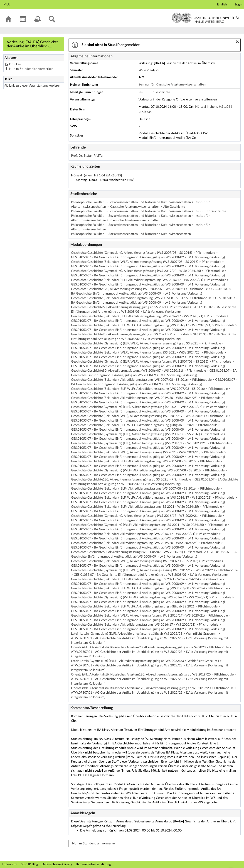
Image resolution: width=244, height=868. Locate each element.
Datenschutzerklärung (57, 864)
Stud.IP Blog (29, 864)
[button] (237, 42)
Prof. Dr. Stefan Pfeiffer (87, 156)
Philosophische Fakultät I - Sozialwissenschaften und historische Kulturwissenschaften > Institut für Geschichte (149, 211)
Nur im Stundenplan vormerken (31, 69)
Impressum (10, 864)
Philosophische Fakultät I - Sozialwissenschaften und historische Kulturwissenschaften (131, 234)
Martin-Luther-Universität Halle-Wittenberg (206, 18)
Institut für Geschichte (154, 92)
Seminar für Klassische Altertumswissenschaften (172, 85)
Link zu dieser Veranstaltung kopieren (35, 86)
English (222, 5)
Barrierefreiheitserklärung (93, 864)
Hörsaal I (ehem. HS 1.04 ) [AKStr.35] (96, 176)
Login (239, 5)
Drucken (15, 64)
